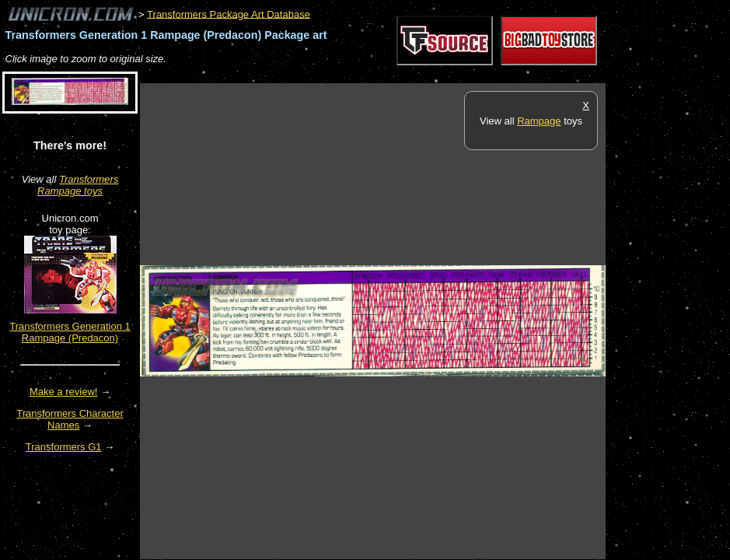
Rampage (539, 121)
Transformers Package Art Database (229, 14)
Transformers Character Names (70, 419)
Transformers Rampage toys (78, 185)
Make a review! (63, 392)
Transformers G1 (64, 447)
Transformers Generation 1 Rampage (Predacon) (70, 332)
